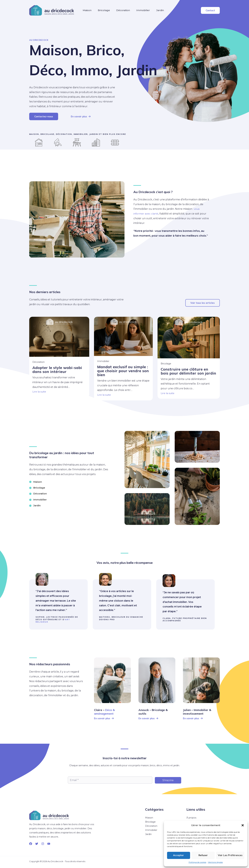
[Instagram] (43, 843)
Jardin (174, 12)
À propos (191, 817)
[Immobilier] (38, 499)
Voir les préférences (230, 855)
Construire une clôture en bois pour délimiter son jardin (188, 371)
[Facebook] (31, 843)
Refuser (203, 855)
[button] (243, 825)
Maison (89, 12)
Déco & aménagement (104, 711)
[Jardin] (35, 506)
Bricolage (109, 12)
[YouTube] (49, 843)
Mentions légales (215, 862)
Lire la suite (40, 391)
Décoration (131, 12)
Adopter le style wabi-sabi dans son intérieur (57, 369)
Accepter (178, 855)
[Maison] (36, 480)
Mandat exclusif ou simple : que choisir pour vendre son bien (123, 370)
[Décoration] (39, 493)
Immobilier (154, 12)
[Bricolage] (38, 487)
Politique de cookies (197, 862)
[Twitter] (37, 843)
